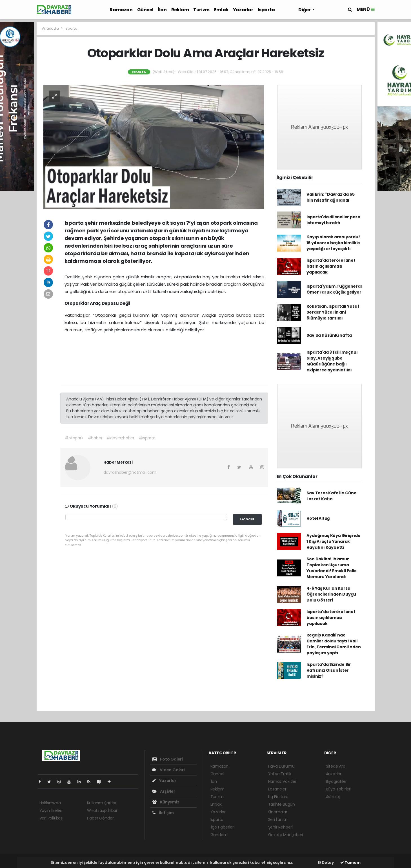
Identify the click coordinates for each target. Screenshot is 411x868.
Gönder (247, 519)
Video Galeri (169, 770)
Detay (326, 863)
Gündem (219, 835)
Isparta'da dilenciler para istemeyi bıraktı (333, 220)
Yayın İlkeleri (51, 810)
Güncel (145, 10)
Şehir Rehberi (281, 827)
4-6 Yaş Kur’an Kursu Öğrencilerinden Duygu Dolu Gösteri (331, 594)
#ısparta (147, 438)
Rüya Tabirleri (339, 789)
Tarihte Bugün (282, 804)
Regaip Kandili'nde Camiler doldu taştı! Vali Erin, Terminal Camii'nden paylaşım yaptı (334, 644)
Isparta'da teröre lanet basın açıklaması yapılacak (331, 266)
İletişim (163, 813)
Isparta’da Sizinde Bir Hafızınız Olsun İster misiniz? (329, 670)
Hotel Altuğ (318, 518)
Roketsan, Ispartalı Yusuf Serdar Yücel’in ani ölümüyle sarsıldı (333, 312)
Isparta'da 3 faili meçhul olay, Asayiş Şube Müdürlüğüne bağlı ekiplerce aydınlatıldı (332, 361)
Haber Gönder (100, 818)
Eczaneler (277, 789)
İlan (162, 10)
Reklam (180, 10)
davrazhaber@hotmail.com (130, 472)
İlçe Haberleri (223, 827)
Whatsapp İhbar (102, 810)
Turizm (201, 10)
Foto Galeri (168, 759)
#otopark (74, 438)
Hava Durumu (281, 766)
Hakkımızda (50, 803)
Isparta (266, 10)
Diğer (305, 10)
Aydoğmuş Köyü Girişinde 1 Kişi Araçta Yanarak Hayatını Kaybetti (334, 541)
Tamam (350, 863)
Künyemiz (166, 802)
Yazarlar (243, 10)
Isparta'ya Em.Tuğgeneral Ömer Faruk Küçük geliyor (334, 289)
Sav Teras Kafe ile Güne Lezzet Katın (332, 496)
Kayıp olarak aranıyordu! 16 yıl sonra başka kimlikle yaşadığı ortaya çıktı (333, 243)
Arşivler (164, 791)
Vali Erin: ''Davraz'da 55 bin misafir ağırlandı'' (330, 197)
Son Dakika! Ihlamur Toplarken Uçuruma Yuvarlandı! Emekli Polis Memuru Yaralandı (331, 568)
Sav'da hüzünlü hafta (329, 335)
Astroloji (333, 797)
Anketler (334, 774)
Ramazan (121, 10)
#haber (95, 438)
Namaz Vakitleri (283, 781)
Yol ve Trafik (280, 774)
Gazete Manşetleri (286, 835)
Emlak (221, 10)
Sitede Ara (336, 766)
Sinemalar (278, 812)
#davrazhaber (120, 438)
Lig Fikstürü (278, 797)
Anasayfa (51, 28)
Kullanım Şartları (102, 803)
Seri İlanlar (278, 819)
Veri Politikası (51, 818)
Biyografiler (336, 781)
